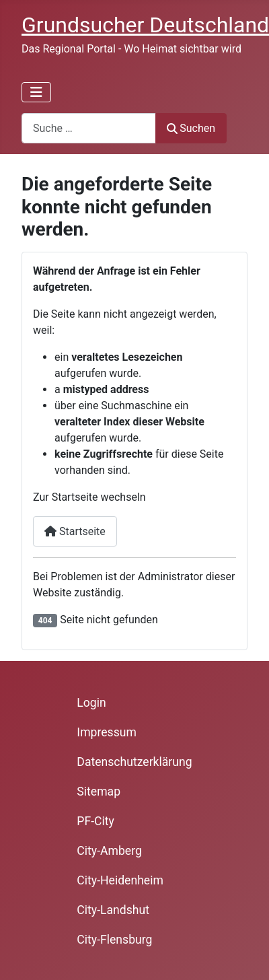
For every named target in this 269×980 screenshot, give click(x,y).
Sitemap (99, 792)
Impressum (107, 732)
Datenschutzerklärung (134, 762)
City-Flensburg (114, 940)
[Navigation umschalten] (36, 92)
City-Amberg (109, 851)
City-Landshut (113, 910)
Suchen (191, 128)
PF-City (95, 821)
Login (91, 703)
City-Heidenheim (120, 880)
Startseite (75, 531)
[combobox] (89, 128)
